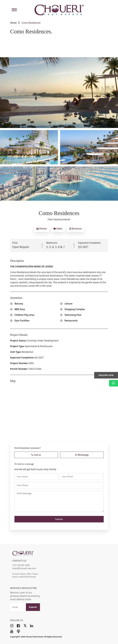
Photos (42, 229)
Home (13, 23)
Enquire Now (106, 375)
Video (58, 229)
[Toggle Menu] (14, 10)
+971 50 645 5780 (21, 565)
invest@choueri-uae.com (24, 568)
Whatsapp (82, 455)
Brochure (75, 229)
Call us (36, 455)
